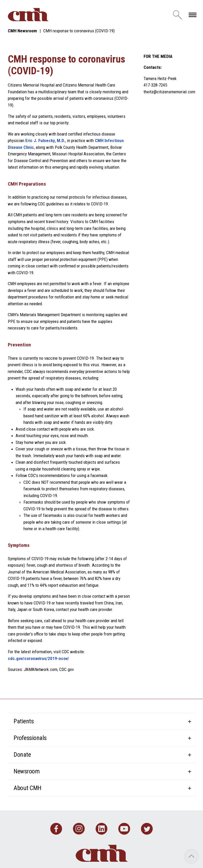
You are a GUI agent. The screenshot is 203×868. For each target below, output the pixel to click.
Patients (24, 721)
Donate (22, 755)
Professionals (30, 738)
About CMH (27, 788)
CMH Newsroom (22, 31)
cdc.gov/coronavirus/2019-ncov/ (38, 658)
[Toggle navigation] (193, 14)
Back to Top (191, 856)
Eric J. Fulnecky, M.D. (45, 140)
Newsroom (27, 771)
